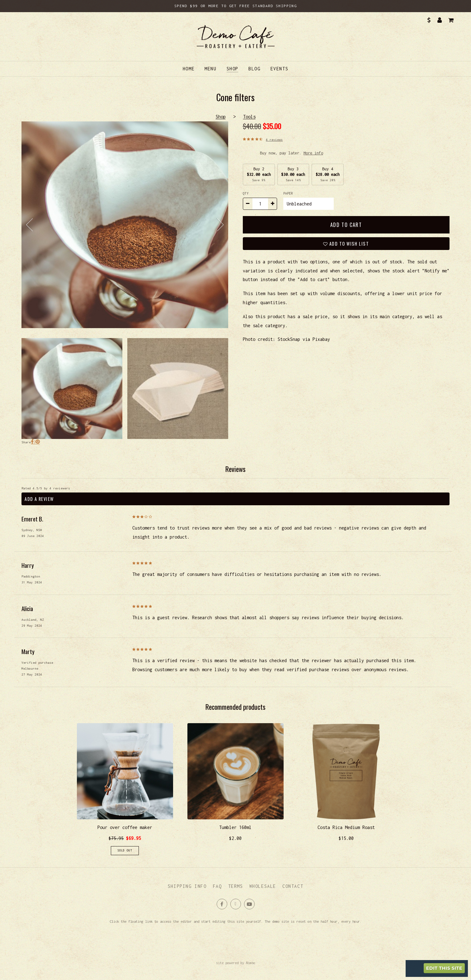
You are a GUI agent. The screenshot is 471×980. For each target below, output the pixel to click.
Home (189, 69)
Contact (293, 886)
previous (31, 225)
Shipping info (187, 886)
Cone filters (125, 225)
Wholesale (263, 886)
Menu (210, 69)
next (219, 225)
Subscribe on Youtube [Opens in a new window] (249, 904)
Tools (249, 117)
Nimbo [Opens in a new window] (251, 963)
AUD (429, 20)
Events (280, 69)
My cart (451, 20)
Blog (254, 69)
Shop (233, 69)
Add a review (39, 499)
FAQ (217, 886)
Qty (246, 193)
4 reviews (274, 139)
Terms (236, 886)
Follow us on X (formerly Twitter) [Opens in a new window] (236, 904)
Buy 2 (259, 174)
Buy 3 (293, 174)
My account (440, 20)
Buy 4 (328, 174)
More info (313, 153)
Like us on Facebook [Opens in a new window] (222, 904)
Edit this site (444, 968)
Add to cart (346, 225)
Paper (289, 193)
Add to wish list (349, 244)
